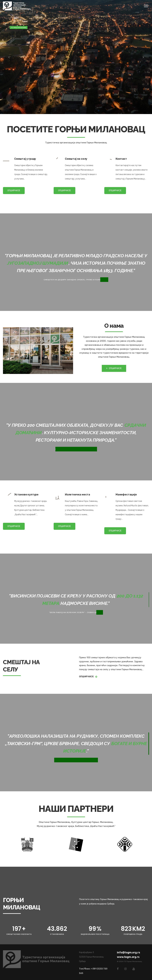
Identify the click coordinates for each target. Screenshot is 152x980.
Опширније (88, 677)
